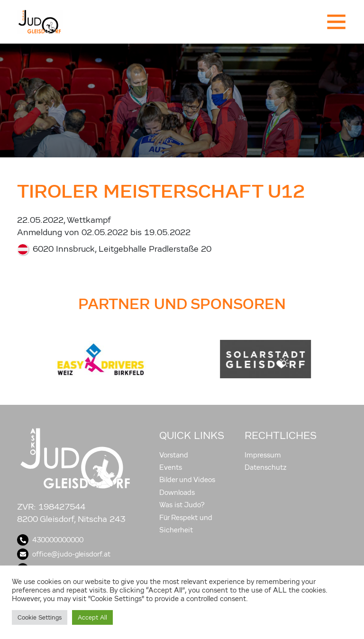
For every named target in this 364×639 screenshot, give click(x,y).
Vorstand (174, 455)
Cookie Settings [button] (40, 617)
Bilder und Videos (187, 480)
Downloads (177, 493)
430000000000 (50, 540)
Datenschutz (266, 467)
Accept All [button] (92, 617)
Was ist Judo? (182, 505)
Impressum (263, 455)
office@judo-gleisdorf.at (64, 554)
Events (171, 467)
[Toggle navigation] (336, 22)
